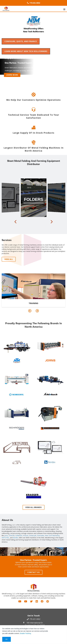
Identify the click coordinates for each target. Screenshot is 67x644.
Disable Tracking (25, 633)
